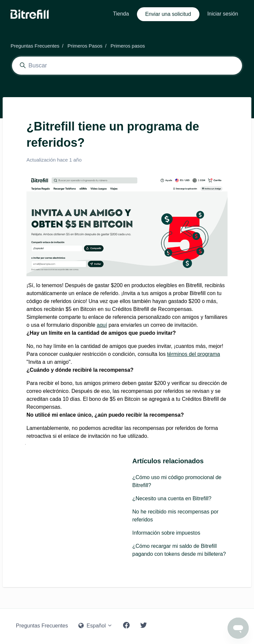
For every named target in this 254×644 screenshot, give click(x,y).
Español (95, 626)
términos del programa (193, 354)
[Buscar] (127, 66)
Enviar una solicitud (168, 14)
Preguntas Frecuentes (35, 46)
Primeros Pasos (85, 46)
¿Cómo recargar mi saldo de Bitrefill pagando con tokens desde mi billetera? (179, 550)
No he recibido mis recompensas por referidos (175, 516)
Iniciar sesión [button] (223, 14)
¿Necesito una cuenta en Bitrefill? (172, 498)
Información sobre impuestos (166, 533)
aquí (102, 325)
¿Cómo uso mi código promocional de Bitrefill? (177, 481)
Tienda (121, 14)
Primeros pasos (128, 46)
